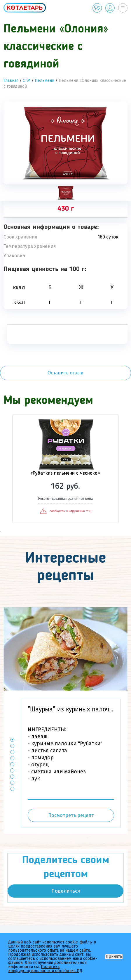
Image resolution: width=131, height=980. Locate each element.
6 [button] (12, 770)
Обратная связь (97, 8)
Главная (11, 81)
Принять (114, 956)
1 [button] (12, 740)
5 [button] (12, 764)
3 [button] (12, 752)
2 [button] (12, 746)
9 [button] (12, 789)
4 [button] (12, 758)
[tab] (65, 193)
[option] (65, 143)
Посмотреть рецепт (71, 815)
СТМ (27, 81)
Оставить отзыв (65, 373)
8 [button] (12, 783)
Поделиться (66, 891)
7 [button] (12, 776)
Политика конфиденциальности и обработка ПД (45, 969)
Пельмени (44, 81)
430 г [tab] (66, 209)
